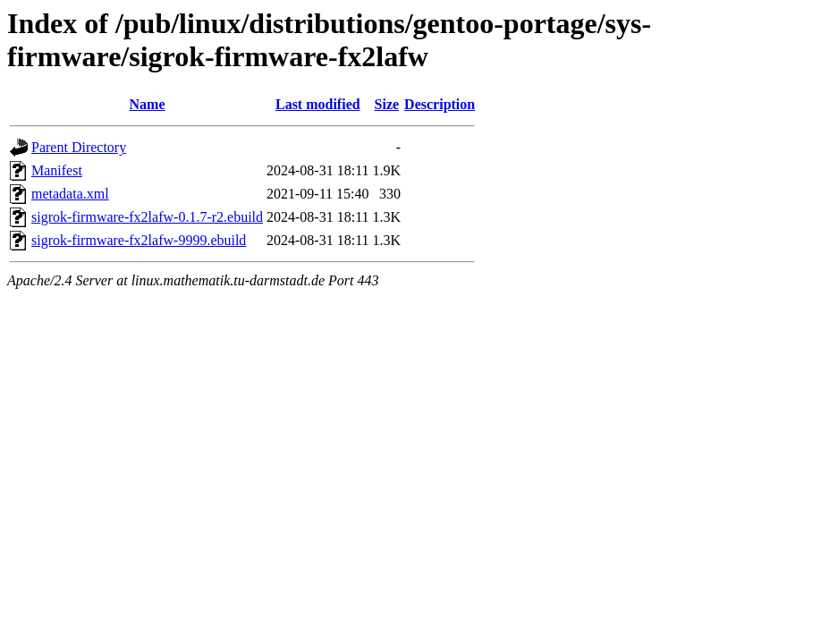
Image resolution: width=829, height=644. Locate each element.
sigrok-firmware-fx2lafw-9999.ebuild (139, 240)
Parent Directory (79, 147)
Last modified (318, 104)
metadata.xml (70, 194)
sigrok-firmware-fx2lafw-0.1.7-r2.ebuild (147, 217)
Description (440, 104)
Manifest (57, 170)
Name (148, 104)
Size (387, 104)
